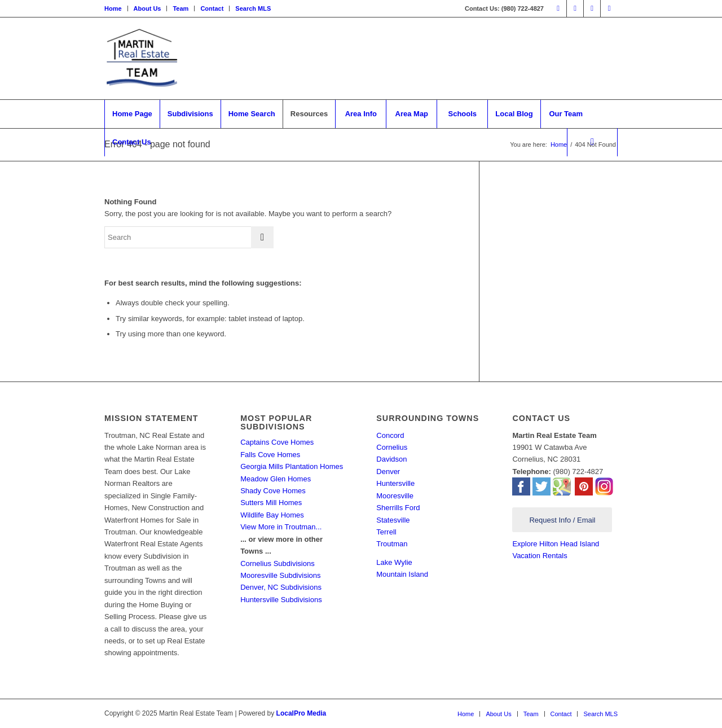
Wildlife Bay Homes (272, 515)
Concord (390, 435)
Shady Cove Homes (273, 491)
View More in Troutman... (281, 527)
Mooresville (395, 496)
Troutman (392, 544)
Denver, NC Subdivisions (281, 587)
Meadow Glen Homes (276, 479)
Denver (388, 472)
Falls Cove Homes (270, 455)
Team (180, 8)
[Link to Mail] (609, 8)
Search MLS (253, 8)
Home (113, 8)
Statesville (393, 520)
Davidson (391, 459)
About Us (148, 8)
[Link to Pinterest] (592, 8)
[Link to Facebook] (558, 8)
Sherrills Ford (398, 508)
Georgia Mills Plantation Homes (292, 466)
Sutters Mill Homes (271, 503)
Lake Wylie (394, 562)
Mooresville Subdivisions (280, 575)
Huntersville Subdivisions (281, 600)
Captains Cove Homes (277, 442)
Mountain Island (402, 574)
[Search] (592, 142)
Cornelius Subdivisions (278, 563)
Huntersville (395, 483)
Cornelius (392, 447)
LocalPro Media (301, 713)
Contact (212, 8)
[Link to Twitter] (575, 8)
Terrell (386, 532)
